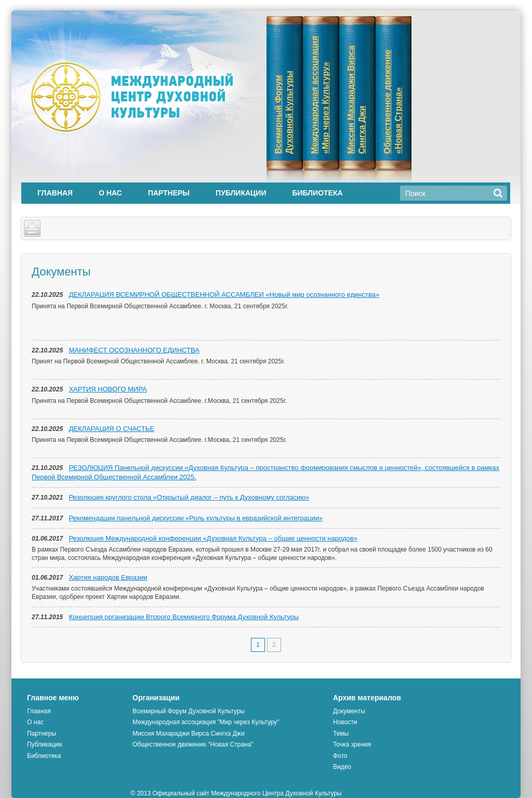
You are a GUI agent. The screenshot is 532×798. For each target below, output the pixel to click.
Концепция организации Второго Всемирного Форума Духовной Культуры (184, 617)
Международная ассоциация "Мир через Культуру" (206, 722)
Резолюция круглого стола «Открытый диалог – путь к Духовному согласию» (189, 497)
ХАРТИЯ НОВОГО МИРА (108, 389)
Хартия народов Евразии (108, 577)
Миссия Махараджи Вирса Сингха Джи (188, 734)
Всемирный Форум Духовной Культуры (189, 711)
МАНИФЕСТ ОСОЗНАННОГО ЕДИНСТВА (134, 350)
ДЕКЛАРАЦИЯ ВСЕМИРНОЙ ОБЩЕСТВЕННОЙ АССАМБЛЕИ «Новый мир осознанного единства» (224, 295)
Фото (340, 756)
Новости (345, 722)
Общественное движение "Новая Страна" (193, 744)
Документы (349, 711)
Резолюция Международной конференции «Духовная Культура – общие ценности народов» (213, 538)
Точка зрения (352, 744)
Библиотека (317, 193)
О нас (110, 193)
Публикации (241, 193)
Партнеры (169, 193)
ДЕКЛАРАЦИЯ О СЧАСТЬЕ (111, 429)
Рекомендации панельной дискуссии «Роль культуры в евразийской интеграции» (196, 518)
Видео (342, 767)
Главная (55, 193)
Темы (341, 734)
